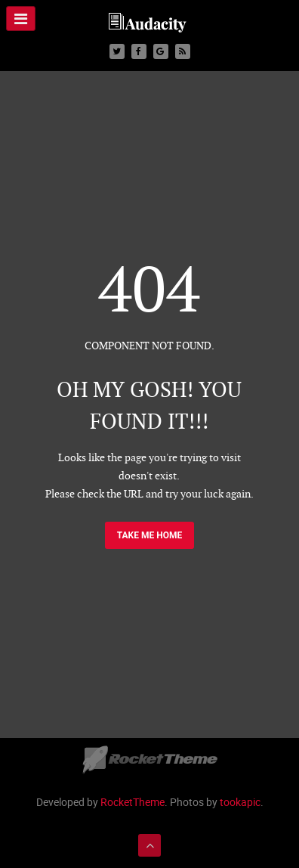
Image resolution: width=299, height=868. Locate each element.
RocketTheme (133, 802)
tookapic (240, 802)
